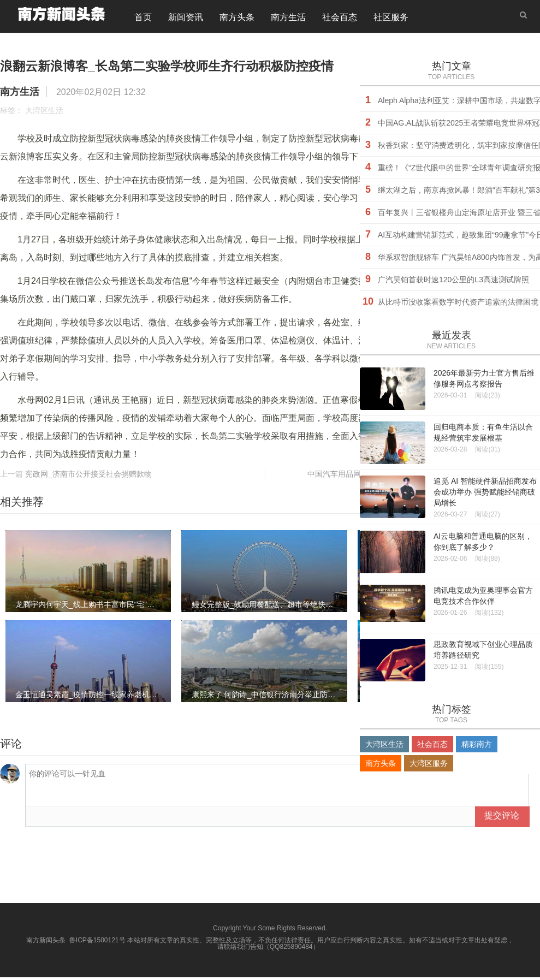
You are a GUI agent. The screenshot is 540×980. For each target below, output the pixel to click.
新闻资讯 (186, 19)
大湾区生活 (44, 113)
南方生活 (288, 19)
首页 (143, 19)
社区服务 (391, 19)
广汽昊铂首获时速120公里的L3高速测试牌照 (453, 282)
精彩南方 (477, 747)
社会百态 (340, 19)
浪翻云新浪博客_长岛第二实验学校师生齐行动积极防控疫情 (232, 67)
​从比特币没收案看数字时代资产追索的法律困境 (458, 305)
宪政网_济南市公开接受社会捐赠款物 (88, 477)
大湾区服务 (429, 766)
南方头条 (237, 19)
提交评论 (502, 818)
